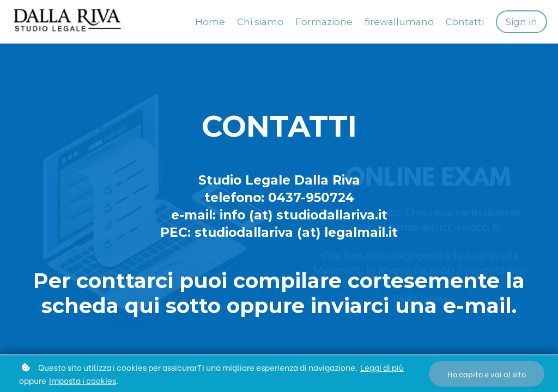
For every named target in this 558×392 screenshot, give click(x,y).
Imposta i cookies (83, 380)
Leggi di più (382, 367)
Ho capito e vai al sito (487, 374)
